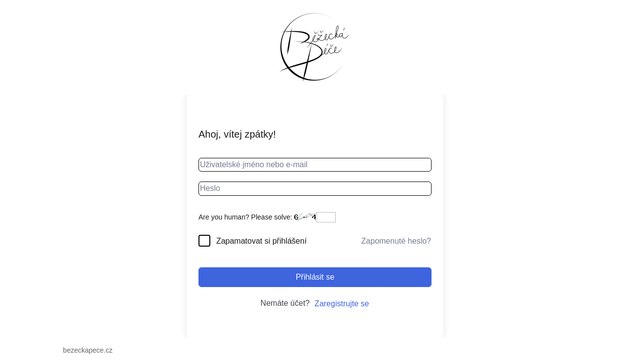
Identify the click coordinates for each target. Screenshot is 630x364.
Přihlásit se (315, 277)
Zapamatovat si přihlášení (261, 241)
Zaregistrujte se (342, 304)
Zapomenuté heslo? (396, 241)
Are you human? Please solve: (267, 217)
